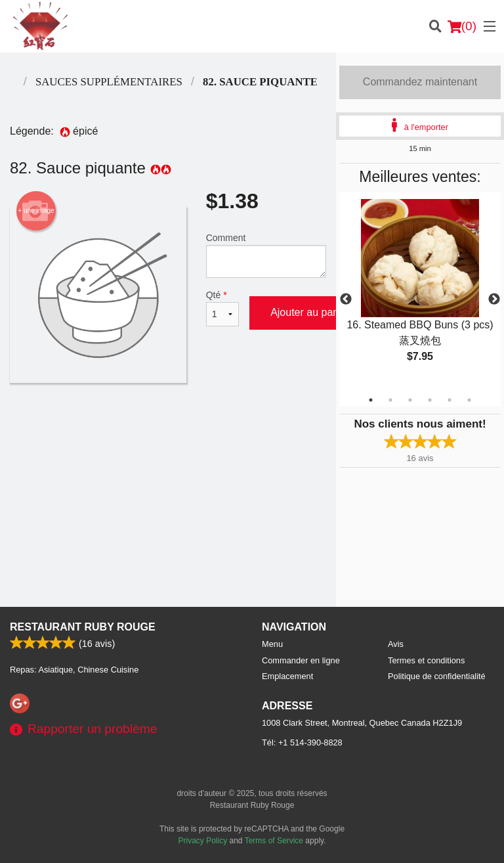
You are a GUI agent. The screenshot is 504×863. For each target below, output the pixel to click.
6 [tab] (469, 400)
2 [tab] (390, 400)
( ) (462, 26)
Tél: (302, 742)
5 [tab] (450, 400)
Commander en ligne (301, 660)
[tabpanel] (420, 292)
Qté (222, 308)
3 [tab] (410, 400)
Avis (396, 644)
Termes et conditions (426, 660)
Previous (346, 299)
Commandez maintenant (420, 82)
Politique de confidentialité (437, 676)
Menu (272, 644)
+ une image (36, 211)
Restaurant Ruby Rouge (83, 627)
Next (494, 299)
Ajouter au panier (310, 312)
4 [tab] (430, 400)
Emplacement (287, 676)
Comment (266, 255)
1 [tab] (371, 400)
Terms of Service (274, 841)
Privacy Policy (203, 841)
